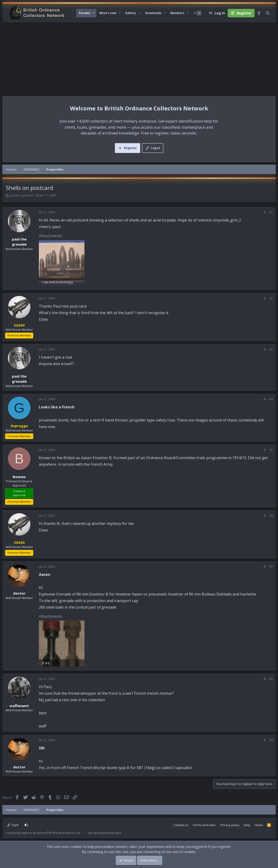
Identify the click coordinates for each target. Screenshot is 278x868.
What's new (108, 13)
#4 (271, 399)
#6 (271, 516)
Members (177, 13)
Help (247, 825)
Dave (118, 833)
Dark (13, 825)
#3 (271, 349)
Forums (85, 13)
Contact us (181, 825)
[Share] (265, 212)
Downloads (153, 13)
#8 (271, 679)
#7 (271, 567)
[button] (94, 13)
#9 (271, 740)
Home (259, 825)
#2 (271, 298)
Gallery (131, 13)
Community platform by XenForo (43, 833)
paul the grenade (21, 195)
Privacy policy (230, 825)
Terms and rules (204, 825)
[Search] (268, 13)
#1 (271, 212)
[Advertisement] (139, 58)
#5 (271, 450)
